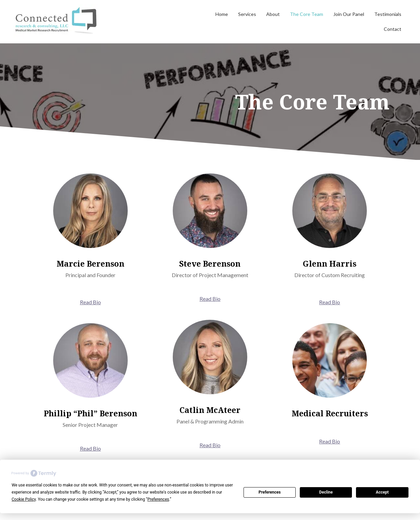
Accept (382, 492)
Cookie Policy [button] (24, 499)
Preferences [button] (158, 499)
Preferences (270, 492)
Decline (326, 492)
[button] (90, 302)
